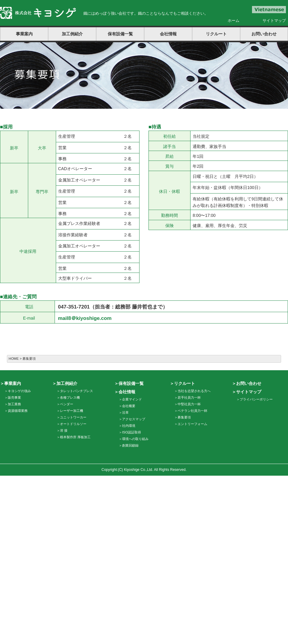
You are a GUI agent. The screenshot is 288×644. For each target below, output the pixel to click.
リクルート (216, 34)
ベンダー (67, 404)
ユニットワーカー (73, 417)
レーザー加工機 (72, 411)
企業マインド (132, 399)
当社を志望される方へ (194, 391)
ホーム (234, 21)
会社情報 (168, 34)
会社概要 (129, 406)
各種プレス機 (70, 397)
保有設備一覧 (120, 34)
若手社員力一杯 (189, 397)
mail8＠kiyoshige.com (85, 318)
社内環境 (129, 426)
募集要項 (184, 417)
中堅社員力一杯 (189, 404)
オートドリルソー (73, 424)
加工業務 (14, 404)
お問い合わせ (264, 34)
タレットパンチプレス (76, 391)
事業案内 (24, 34)
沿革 (125, 412)
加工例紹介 (72, 34)
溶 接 (64, 430)
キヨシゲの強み (19, 391)
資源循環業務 (18, 411)
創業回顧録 (130, 445)
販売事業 (14, 397)
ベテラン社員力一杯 (192, 411)
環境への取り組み (135, 439)
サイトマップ (274, 21)
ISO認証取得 (132, 432)
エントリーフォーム (192, 424)
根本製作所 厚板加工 (75, 437)
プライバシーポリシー (256, 399)
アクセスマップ (134, 419)
